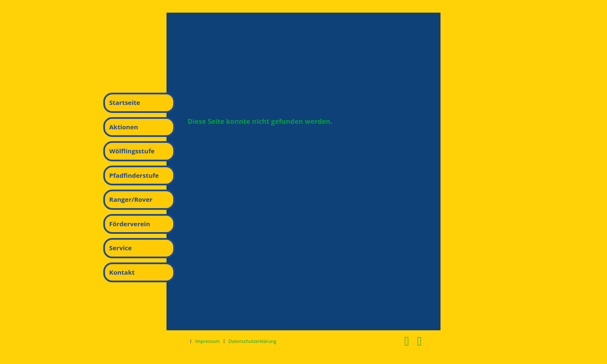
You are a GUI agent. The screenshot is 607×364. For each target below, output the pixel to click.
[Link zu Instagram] (419, 341)
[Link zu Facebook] (407, 341)
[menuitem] (139, 103)
